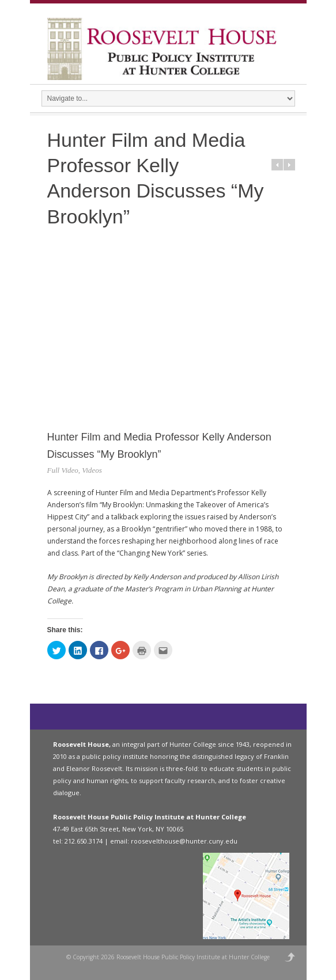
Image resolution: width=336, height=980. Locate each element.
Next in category (289, 165)
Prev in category (277, 165)
